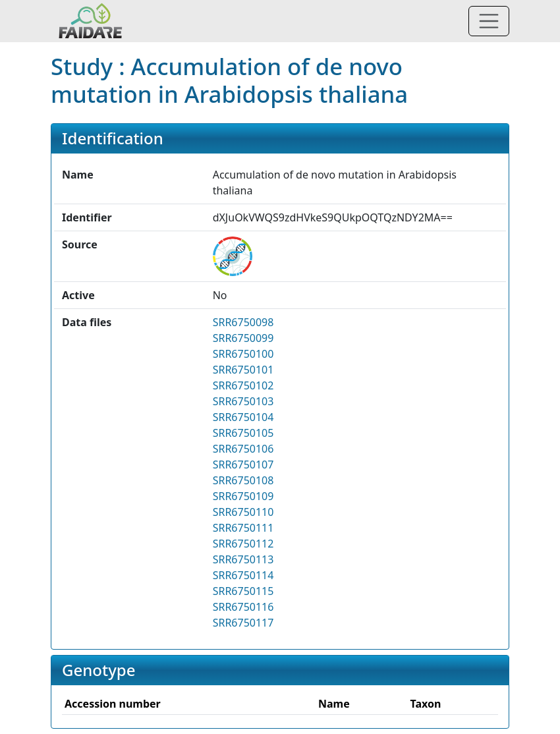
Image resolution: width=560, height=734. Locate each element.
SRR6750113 (243, 559)
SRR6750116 (243, 607)
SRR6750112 (243, 544)
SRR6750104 (243, 417)
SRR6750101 (243, 370)
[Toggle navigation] (489, 21)
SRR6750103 (243, 401)
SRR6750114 (243, 575)
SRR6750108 (243, 480)
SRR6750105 (243, 433)
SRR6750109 (243, 496)
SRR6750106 (243, 449)
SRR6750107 (243, 465)
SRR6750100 (243, 354)
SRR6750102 (243, 385)
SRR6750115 (243, 591)
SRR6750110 (243, 512)
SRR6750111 (243, 528)
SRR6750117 (243, 623)
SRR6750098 (243, 322)
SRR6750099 (243, 338)
